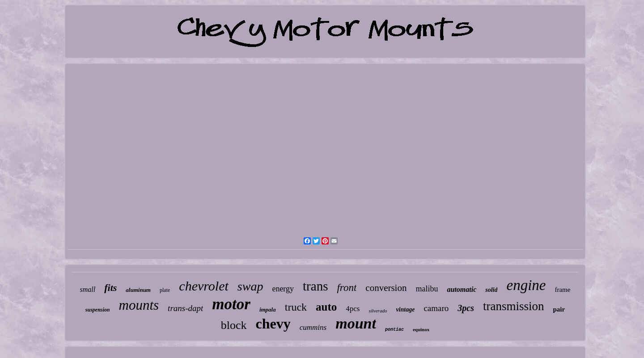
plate (165, 290)
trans (315, 286)
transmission (514, 306)
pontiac (394, 330)
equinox (421, 329)
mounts (139, 305)
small (88, 289)
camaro (436, 308)
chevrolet (204, 286)
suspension (98, 310)
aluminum (138, 290)
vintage (405, 310)
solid (491, 290)
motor (231, 304)
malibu (427, 289)
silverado (378, 311)
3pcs (466, 308)
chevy (273, 324)
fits (110, 288)
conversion (386, 288)
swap (250, 286)
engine (526, 285)
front (347, 288)
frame (562, 290)
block (234, 325)
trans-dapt (185, 308)
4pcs (353, 309)
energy (283, 289)
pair (559, 309)
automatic (462, 289)
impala (268, 310)
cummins (313, 327)
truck (296, 307)
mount (356, 323)
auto (326, 307)
